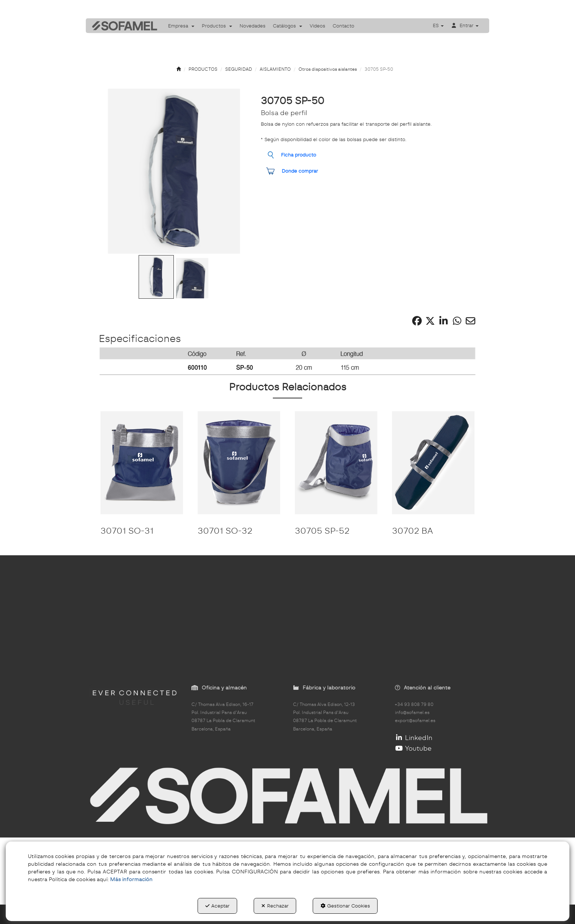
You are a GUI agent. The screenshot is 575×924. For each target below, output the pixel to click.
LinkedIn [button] (414, 738)
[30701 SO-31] (142, 463)
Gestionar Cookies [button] (345, 906)
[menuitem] (181, 26)
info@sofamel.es (412, 713)
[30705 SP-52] (336, 463)
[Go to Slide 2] (192, 278)
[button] (122, 26)
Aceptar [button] (217, 906)
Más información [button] (131, 879)
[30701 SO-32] (239, 463)
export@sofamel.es (415, 721)
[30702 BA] (433, 463)
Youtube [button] (413, 748)
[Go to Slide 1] (156, 277)
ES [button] (438, 25)
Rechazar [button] (275, 906)
